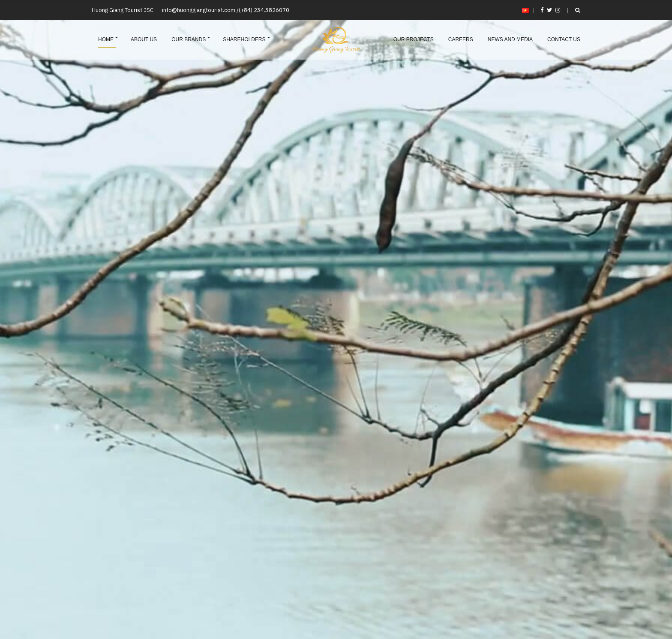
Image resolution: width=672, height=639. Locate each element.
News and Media (510, 39)
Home (106, 39)
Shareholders (244, 39)
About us (144, 39)
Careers (461, 39)
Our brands (189, 39)
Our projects (414, 39)
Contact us (564, 39)
